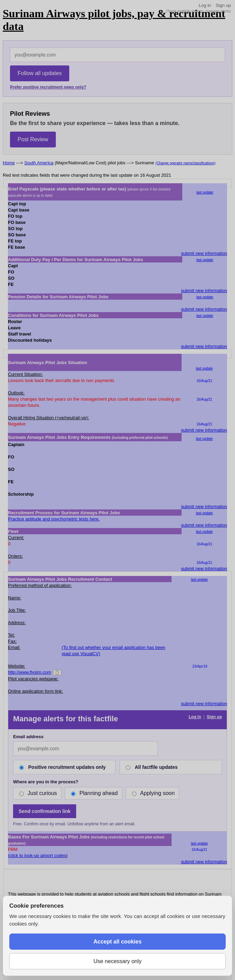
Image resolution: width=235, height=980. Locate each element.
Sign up (223, 5)
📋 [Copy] (57, 672)
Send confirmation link (45, 811)
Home (9, 163)
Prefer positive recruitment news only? (48, 87)
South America (39, 163)
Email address (28, 737)
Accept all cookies (118, 942)
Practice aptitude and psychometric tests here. (54, 519)
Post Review (33, 139)
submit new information (204, 253)
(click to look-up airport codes (37, 855)
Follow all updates (40, 73)
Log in (205, 5)
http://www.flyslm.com (29, 672)
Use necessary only (118, 961)
